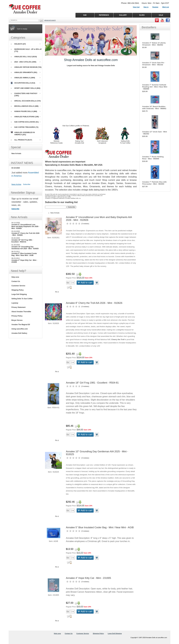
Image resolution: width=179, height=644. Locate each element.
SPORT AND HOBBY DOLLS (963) (25, 88)
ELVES (142, 15)
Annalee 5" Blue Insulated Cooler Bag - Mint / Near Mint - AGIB (100, 527)
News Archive (16, 184)
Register (155, 7)
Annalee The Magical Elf (21, 325)
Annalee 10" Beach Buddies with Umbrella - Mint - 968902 (154, 108)
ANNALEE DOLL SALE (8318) (24, 57)
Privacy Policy (17, 316)
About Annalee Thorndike (21, 312)
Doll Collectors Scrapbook (102, 142)
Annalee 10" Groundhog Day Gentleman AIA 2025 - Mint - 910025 (25, 248)
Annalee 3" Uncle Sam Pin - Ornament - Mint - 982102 (154, 64)
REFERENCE (104, 15)
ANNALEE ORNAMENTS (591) (24, 72)
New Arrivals (55, 213)
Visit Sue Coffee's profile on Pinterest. (76, 126)
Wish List (166, 7)
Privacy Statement (18, 307)
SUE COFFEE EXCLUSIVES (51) (25, 122)
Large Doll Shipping (19, 294)
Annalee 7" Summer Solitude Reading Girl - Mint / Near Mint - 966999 (155, 87)
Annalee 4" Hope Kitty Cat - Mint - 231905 (88, 578)
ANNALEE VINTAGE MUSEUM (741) (26, 67)
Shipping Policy (18, 290)
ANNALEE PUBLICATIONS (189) (25, 117)
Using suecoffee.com (20, 329)
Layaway (15, 303)
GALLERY (123, 15)
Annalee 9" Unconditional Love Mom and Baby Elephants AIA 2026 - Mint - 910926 (25, 226)
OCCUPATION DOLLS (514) (23, 83)
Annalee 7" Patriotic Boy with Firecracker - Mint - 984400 (154, 183)
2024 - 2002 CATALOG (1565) (24, 62)
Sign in (146, 7)
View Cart (136, 7)
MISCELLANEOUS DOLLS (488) (25, 106)
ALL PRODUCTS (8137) (21, 140)
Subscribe (27, 184)
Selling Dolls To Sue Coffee (125, 142)
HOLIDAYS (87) (18, 44)
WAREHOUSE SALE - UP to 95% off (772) (26, 50)
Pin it (57, 292)
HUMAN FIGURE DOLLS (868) (24, 111)
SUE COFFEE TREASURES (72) (25, 127)
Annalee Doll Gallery (19, 333)
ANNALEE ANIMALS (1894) (23, 78)
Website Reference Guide (57, 142)
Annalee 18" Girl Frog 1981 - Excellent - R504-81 (92, 383)
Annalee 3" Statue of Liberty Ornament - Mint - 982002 (154, 44)
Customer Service (18, 286)
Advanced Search (50, 20)
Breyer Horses (17, 320)
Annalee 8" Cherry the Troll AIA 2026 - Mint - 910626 (94, 303)
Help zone (15, 277)
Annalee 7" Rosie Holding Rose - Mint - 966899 (153, 158)
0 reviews (85, 224)
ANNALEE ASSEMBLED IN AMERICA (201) (23, 133)
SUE (85, 15)
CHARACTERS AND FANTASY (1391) (24, 95)
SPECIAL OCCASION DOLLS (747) (26, 101)
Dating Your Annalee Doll (79, 142)
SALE (161, 15)
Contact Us (16, 281)
